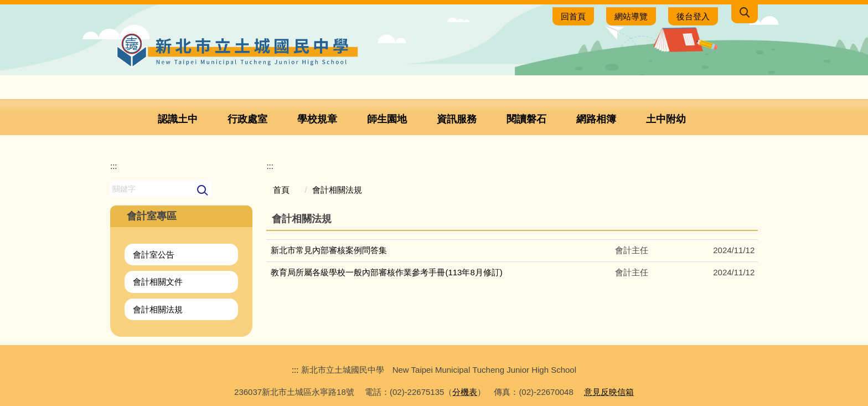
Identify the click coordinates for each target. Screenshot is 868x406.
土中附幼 (666, 119)
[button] (745, 14)
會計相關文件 (158, 282)
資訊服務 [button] (457, 119)
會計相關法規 (158, 309)
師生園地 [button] (387, 119)
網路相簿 (596, 119)
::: (114, 166)
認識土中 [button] (178, 119)
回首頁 (573, 16)
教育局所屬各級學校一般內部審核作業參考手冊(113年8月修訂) (386, 272)
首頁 (281, 190)
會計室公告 (154, 255)
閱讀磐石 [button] (526, 119)
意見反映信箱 (609, 392)
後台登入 (693, 16)
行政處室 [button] (247, 119)
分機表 (465, 392)
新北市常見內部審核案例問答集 (329, 250)
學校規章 (317, 119)
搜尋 (203, 191)
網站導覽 (631, 16)
